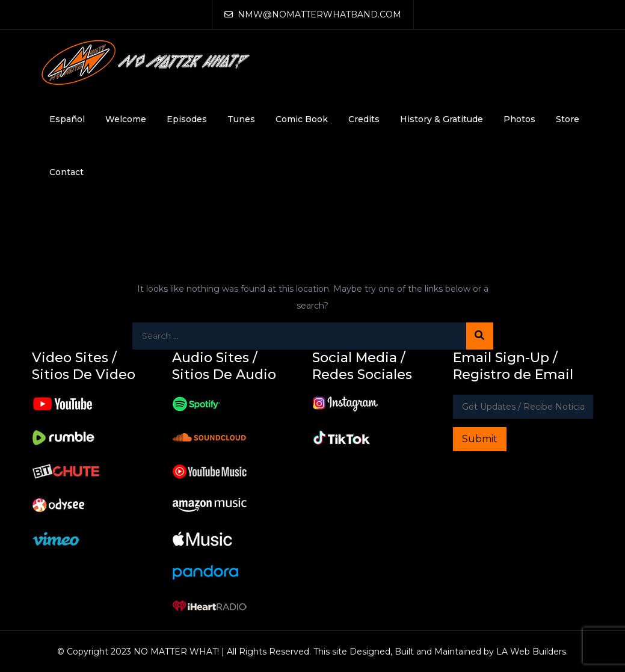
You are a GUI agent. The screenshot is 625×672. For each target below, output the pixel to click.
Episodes (187, 119)
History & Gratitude (442, 119)
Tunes (241, 119)
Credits (364, 119)
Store (568, 119)
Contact (66, 172)
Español (67, 119)
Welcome (126, 119)
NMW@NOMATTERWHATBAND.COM (313, 14)
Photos (519, 119)
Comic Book (302, 119)
